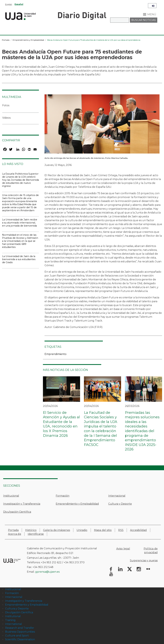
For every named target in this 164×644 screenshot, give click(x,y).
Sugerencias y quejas (144, 560)
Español (19, 4)
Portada (6, 40)
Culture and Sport (17, 636)
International (14, 624)
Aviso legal (123, 549)
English (9, 4)
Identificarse (36, 534)
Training (10, 620)
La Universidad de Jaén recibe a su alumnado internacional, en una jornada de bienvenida (20, 223)
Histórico (31, 530)
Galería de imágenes (57, 530)
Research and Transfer (20, 628)
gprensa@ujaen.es (47, 572)
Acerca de (15, 534)
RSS (121, 530)
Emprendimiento (55, 354)
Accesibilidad (138, 530)
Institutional (13, 616)
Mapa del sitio (103, 530)
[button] (102, 125)
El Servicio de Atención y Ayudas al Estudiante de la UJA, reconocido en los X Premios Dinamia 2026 (61, 424)
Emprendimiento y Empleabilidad (28, 40)
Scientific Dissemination (20, 639)
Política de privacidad (151, 551)
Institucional (11, 496)
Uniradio (82, 530)
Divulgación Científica (17, 512)
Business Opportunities (20, 632)
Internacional (117, 496)
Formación (63, 496)
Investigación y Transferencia (22, 504)
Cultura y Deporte (120, 504)
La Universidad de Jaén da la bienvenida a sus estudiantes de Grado (19, 259)
